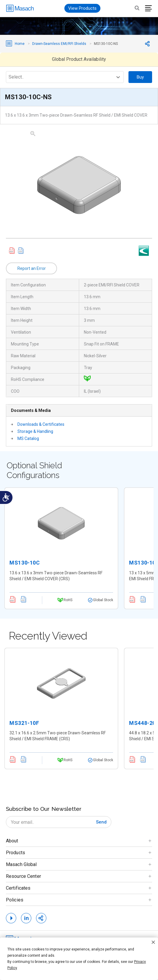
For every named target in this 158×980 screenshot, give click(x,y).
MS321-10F (24, 723)
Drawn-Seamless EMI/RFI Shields (59, 44)
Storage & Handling (35, 431)
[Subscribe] (101, 822)
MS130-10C (25, 563)
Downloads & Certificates (41, 424)
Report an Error (32, 268)
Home (20, 44)
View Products (82, 8)
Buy (140, 77)
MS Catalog (28, 438)
